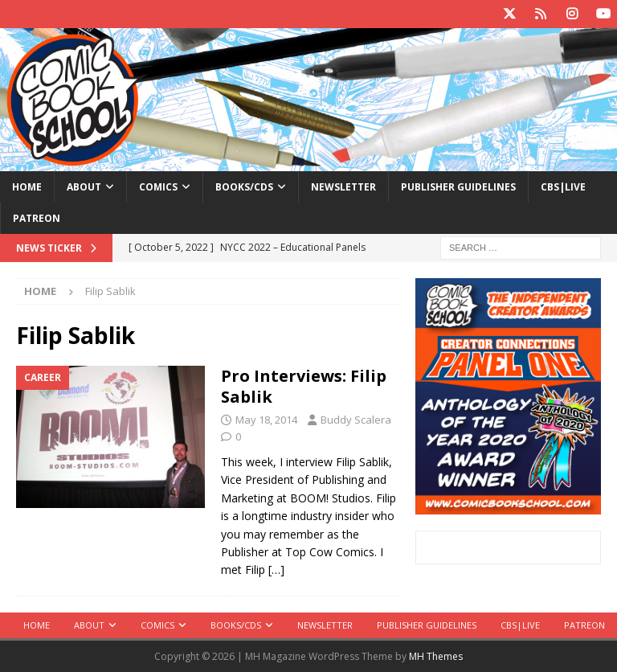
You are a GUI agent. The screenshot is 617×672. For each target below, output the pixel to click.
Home (27, 187)
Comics (158, 187)
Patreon (37, 218)
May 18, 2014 (266, 420)
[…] (276, 570)
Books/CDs (244, 187)
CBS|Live (563, 187)
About (84, 187)
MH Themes (436, 656)
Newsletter (343, 187)
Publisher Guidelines (458, 187)
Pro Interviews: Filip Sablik (304, 386)
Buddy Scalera (356, 420)
